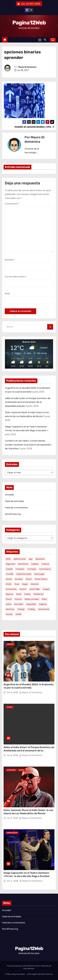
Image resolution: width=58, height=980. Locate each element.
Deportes (10, 644)
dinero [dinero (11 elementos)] (9, 579)
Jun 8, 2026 (13, 692)
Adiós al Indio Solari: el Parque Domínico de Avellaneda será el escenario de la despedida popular (28, 402)
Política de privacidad (15, 974)
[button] (46, 40)
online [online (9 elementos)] (27, 594)
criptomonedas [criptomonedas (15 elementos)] (24, 574)
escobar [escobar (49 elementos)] (19, 579)
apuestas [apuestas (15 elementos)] (40, 559)
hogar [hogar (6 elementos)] (25, 584)
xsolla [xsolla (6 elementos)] (18, 614)
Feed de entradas (14, 501)
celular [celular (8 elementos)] (9, 569)
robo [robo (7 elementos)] (44, 599)
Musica (10, 707)
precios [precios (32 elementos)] (18, 599)
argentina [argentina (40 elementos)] (11, 564)
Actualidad (11, 770)
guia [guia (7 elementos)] (17, 584)
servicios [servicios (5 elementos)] (10, 609)
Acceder (10, 495)
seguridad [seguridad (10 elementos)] (31, 604)
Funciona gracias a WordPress (21, 966)
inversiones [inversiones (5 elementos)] (11, 589)
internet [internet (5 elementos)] (35, 584)
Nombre (10, 260)
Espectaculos (12, 833)
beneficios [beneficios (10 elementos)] (23, 564)
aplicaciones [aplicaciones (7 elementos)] (20, 559)
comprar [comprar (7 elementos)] (20, 569)
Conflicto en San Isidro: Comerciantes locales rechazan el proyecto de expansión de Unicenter (28, 445)
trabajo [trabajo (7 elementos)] (21, 609)
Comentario (12, 204)
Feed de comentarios (16, 508)
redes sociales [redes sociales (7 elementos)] (32, 599)
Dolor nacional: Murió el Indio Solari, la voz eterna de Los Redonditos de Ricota (28, 812)
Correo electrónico (16, 277)
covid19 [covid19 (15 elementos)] (9, 574)
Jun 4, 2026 (13, 881)
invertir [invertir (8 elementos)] (23, 589)
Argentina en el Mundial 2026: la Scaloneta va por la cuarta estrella (29, 686)
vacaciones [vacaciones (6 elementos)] (44, 609)
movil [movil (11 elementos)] (19, 594)
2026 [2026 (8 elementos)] (8, 559)
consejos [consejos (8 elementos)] (32, 569)
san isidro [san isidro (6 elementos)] (19, 604)
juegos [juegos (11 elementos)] (46, 589)
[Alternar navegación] (40, 40)
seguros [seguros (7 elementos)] (43, 604)
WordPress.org (13, 514)
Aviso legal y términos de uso (40, 974)
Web (7, 293)
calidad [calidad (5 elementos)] (35, 564)
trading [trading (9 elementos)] (31, 609)
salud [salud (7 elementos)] (8, 604)
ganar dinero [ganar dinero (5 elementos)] (41, 579)
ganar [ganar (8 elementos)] (29, 579)
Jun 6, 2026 (13, 755)
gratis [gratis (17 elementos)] (9, 584)
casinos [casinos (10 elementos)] (45, 564)
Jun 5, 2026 (13, 818)
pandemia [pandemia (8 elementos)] (38, 594)
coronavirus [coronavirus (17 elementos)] (45, 569)
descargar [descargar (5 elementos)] (39, 574)
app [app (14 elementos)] (31, 559)
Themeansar (29, 969)
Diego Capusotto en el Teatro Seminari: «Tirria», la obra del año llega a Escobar (27, 875)
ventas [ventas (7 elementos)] (9, 614)
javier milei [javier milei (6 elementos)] (34, 589)
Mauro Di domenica (27, 67)
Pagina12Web (29, 23)
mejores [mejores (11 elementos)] (10, 594)
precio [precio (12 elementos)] (9, 599)
